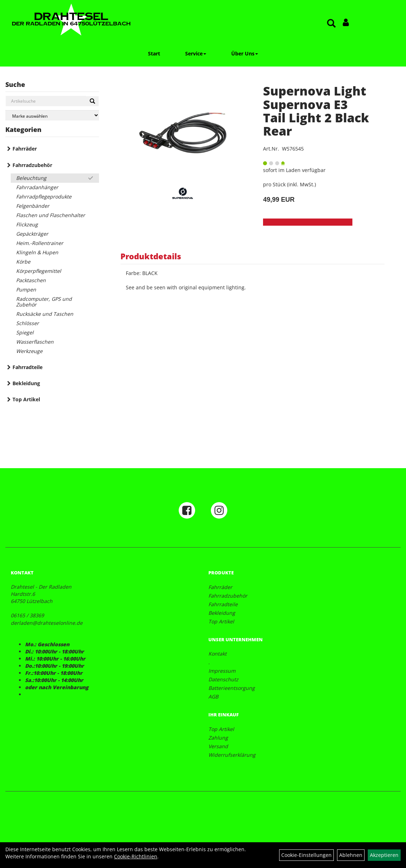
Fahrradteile (28, 367)
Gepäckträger (32, 234)
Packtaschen (31, 280)
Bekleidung (26, 383)
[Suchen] (92, 101)
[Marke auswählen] (52, 115)
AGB (213, 697)
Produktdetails (151, 256)
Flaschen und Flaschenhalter (51, 215)
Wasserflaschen (35, 342)
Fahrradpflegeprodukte (44, 197)
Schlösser (28, 323)
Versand (218, 746)
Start (154, 53)
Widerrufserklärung (232, 755)
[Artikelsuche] (331, 24)
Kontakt (217, 654)
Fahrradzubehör (32, 165)
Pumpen (26, 290)
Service (196, 53)
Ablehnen (351, 855)
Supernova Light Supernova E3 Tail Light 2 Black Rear (316, 111)
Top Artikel (26, 399)
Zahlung (218, 738)
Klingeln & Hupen (37, 252)
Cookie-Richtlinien (136, 856)
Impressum (222, 671)
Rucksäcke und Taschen (45, 314)
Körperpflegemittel (39, 271)
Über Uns (245, 53)
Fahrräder (25, 149)
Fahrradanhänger (37, 187)
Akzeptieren (384, 855)
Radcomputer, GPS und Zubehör (44, 302)
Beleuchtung (31, 178)
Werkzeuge (29, 351)
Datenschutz (223, 679)
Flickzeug (27, 224)
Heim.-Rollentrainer (40, 243)
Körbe (23, 262)
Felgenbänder (33, 206)
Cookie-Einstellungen (306, 855)
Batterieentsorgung (232, 688)
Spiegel (25, 332)
